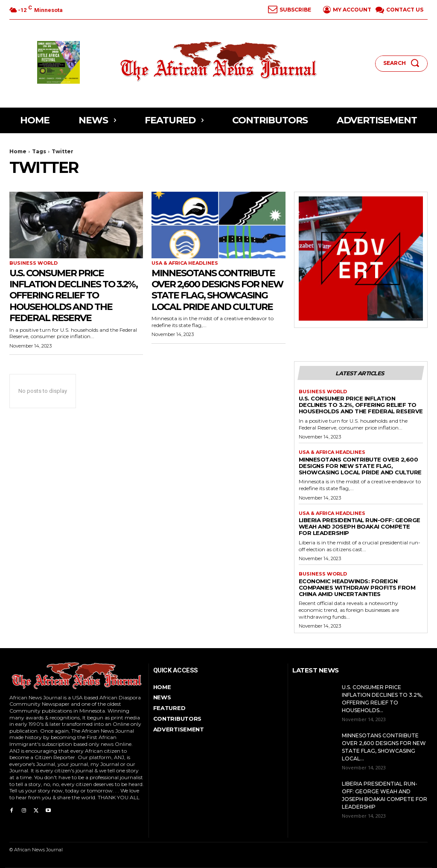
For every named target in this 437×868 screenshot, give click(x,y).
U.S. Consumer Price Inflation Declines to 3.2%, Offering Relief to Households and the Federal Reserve (73, 295)
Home (18, 151)
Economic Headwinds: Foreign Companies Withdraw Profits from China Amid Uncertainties (357, 587)
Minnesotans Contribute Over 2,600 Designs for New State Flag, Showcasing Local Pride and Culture (217, 295)
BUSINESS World (34, 263)
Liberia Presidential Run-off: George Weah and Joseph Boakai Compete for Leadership (360, 526)
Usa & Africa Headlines (185, 263)
